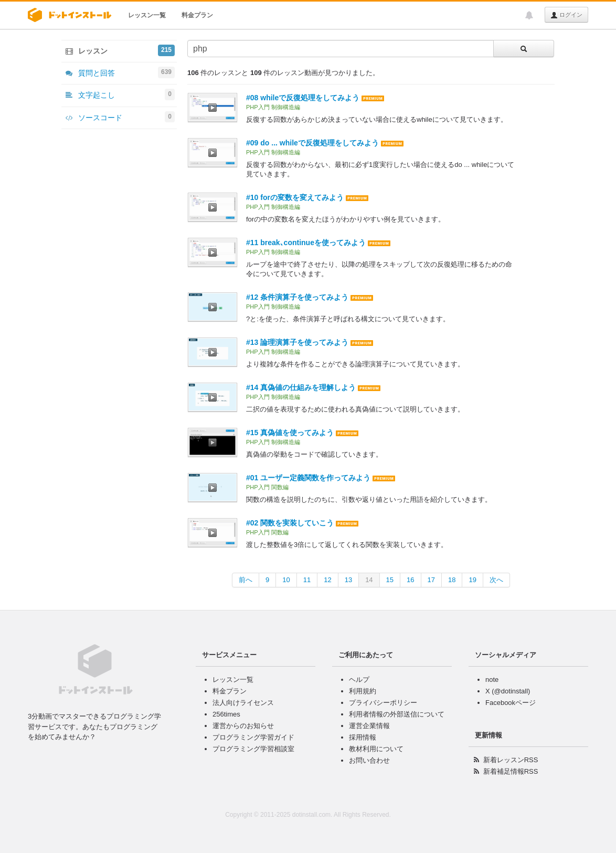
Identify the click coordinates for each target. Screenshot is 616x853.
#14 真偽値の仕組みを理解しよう (301, 387)
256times (226, 714)
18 (452, 580)
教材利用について (376, 749)
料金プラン (197, 15)
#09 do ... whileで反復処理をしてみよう (312, 143)
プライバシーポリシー (383, 703)
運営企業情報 (369, 726)
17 (431, 580)
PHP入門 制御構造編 (273, 107)
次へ (496, 580)
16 (410, 580)
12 (327, 580)
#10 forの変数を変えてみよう (295, 197)
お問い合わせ (369, 760)
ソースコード (120, 117)
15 (390, 580)
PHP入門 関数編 (267, 487)
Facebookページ (511, 703)
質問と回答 (120, 72)
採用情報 (363, 737)
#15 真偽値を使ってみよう (290, 433)
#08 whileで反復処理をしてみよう (303, 98)
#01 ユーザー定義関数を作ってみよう (308, 478)
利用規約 (363, 691)
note (492, 680)
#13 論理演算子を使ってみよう (297, 342)
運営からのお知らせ (243, 726)
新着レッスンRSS (511, 760)
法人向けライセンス (243, 703)
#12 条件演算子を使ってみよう (297, 297)
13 (348, 580)
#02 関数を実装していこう (290, 523)
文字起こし (120, 94)
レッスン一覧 (147, 15)
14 (369, 580)
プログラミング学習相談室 (253, 749)
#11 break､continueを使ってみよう (306, 243)
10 (286, 580)
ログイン (566, 15)
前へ (246, 580)
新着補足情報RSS (511, 771)
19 (472, 580)
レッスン (120, 50)
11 (307, 580)
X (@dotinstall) (508, 691)
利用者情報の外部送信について (397, 714)
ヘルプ (359, 680)
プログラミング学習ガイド (253, 737)
